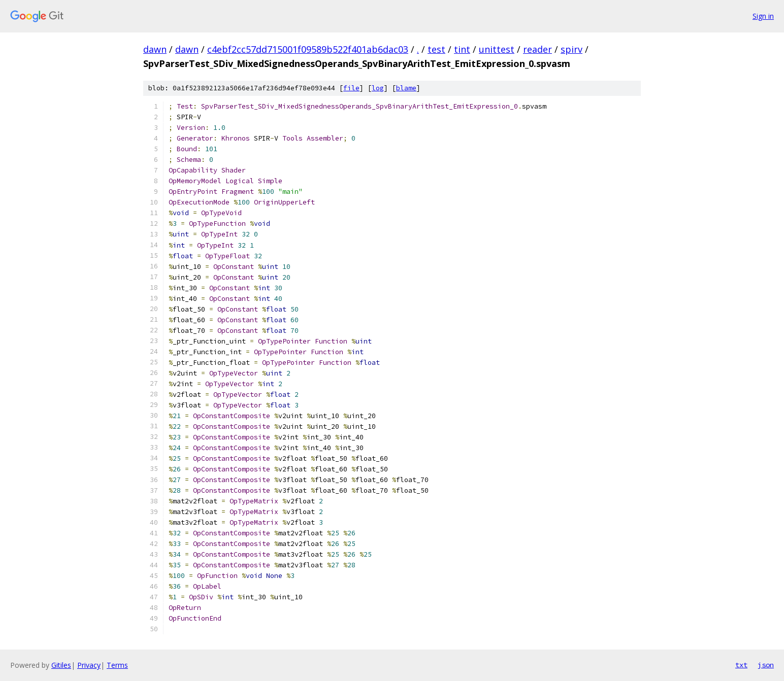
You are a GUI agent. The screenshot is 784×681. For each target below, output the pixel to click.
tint (462, 49)
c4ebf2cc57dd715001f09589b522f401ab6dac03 (308, 49)
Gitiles (61, 665)
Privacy (89, 665)
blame (406, 88)
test (436, 49)
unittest (497, 49)
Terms (117, 665)
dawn (155, 49)
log (378, 88)
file (351, 88)
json (766, 665)
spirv (571, 49)
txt (741, 665)
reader (537, 49)
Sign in (763, 16)
